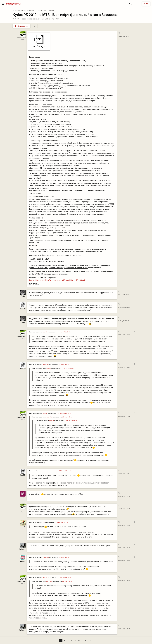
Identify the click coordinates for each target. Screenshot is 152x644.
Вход (146, 4)
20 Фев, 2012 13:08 (124, 335)
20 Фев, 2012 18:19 (124, 496)
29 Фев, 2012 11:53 (124, 629)
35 (84, 640)
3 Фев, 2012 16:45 (124, 37)
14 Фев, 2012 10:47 (124, 321)
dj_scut (23, 561)
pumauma (46, 557)
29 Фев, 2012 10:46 (124, 548)
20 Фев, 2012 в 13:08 (66, 364)
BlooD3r (23, 309)
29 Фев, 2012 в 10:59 (64, 577)
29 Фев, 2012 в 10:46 (66, 557)
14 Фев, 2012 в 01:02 (64, 332)
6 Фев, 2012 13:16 (123, 295)
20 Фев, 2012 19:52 (124, 525)
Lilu (24, 527)
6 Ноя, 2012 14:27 (53, 19)
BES (24, 498)
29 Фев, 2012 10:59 (124, 560)
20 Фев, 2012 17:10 (124, 474)
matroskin (46, 364)
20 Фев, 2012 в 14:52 (66, 471)
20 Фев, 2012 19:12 (124, 509)
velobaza (41, 19)
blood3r (45, 332)
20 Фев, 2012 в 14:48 (64, 413)
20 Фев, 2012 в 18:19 (62, 522)
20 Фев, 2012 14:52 (124, 416)
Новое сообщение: (29, 19)
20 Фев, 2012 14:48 (124, 367)
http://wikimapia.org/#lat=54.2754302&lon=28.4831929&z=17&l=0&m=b (57, 280)
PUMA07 (22, 549)
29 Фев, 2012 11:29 (124, 580)
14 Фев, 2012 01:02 (124, 307)
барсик (45, 577)
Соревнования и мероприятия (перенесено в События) (34, 10)
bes (44, 522)
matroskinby (21, 38)
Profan (23, 296)
